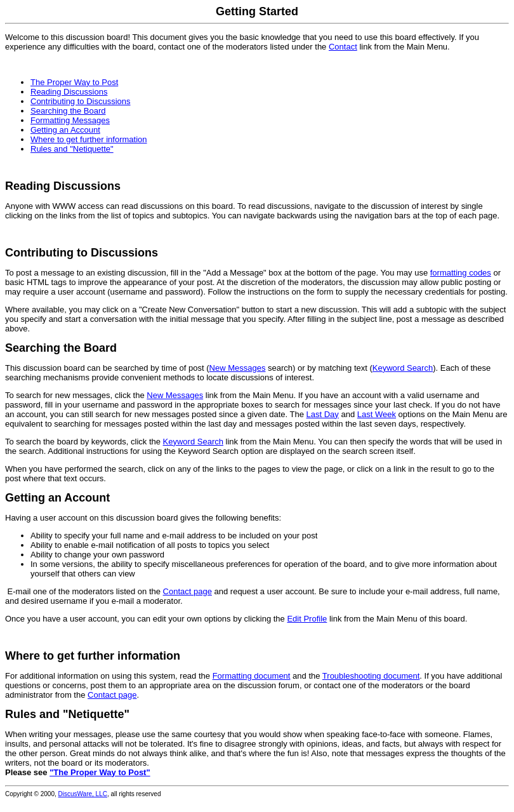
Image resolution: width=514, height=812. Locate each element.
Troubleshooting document (371, 676)
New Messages (238, 368)
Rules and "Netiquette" (72, 149)
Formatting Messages (70, 120)
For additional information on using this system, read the (109, 676)
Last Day (323, 414)
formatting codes (461, 273)
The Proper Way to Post (74, 82)
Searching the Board (68, 111)
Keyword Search (403, 368)
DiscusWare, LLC (83, 794)
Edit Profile (307, 619)
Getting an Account (65, 130)
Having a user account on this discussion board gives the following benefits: (143, 518)
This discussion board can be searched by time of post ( (107, 368)
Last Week (377, 414)
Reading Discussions (69, 92)
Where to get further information (89, 139)
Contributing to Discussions (81, 101)
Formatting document (252, 676)
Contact (343, 47)
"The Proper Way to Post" (100, 772)
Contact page (188, 591)
